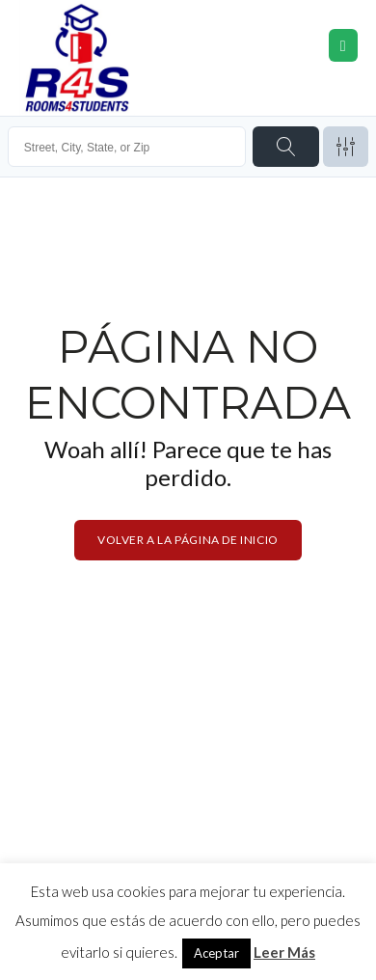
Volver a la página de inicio (188, 540)
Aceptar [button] (216, 953)
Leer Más (284, 952)
